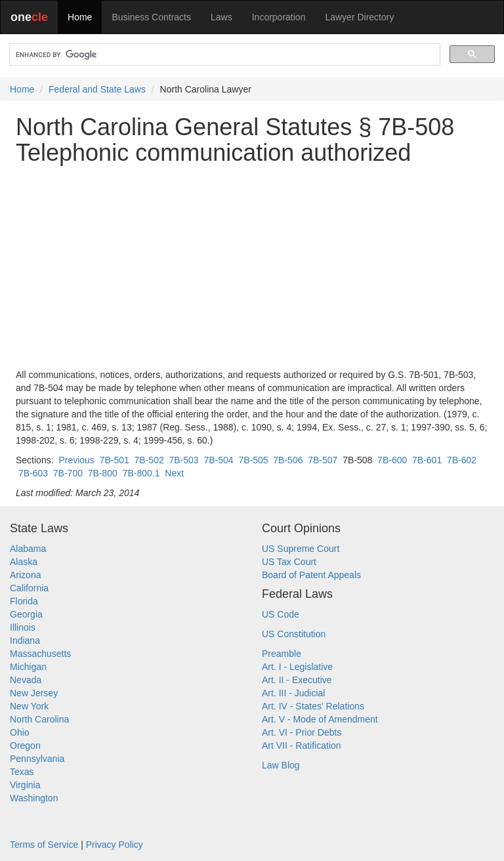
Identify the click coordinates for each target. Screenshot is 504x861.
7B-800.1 (141, 473)
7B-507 (323, 460)
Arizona (25, 575)
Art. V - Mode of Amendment (320, 719)
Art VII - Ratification (302, 745)
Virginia (25, 785)
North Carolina (39, 719)
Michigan (28, 667)
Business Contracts (151, 17)
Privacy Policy (115, 845)
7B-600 (392, 460)
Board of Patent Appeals (311, 575)
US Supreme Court (301, 549)
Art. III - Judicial (293, 693)
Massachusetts (40, 654)
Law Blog (281, 765)
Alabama (28, 549)
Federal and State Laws (97, 89)
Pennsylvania (37, 759)
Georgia (26, 614)
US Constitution (294, 634)
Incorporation (279, 17)
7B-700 (68, 473)
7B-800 (103, 473)
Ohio (20, 732)
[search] (223, 55)
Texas (22, 772)
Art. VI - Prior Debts (302, 732)
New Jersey (34, 693)
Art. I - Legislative (297, 667)
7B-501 (115, 460)
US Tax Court (289, 562)
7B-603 (33, 473)
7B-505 (253, 460)
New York (29, 706)
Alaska (24, 562)
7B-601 (427, 460)
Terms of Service (44, 845)
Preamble (282, 654)
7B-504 (218, 460)
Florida (24, 601)
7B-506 (288, 460)
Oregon (25, 745)
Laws (221, 17)
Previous (76, 460)
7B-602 (462, 460)
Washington (34, 798)
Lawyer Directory (359, 17)
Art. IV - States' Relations (313, 706)
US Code (281, 614)
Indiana (25, 640)
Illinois (23, 627)
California (29, 588)
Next (174, 473)
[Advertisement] (252, 267)
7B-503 (184, 460)
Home (80, 17)
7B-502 (149, 460)
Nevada (26, 680)
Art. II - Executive (297, 680)
